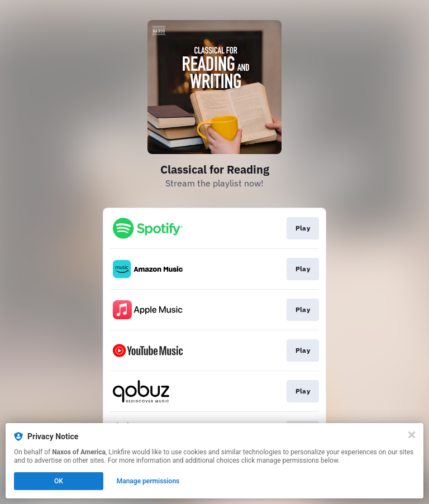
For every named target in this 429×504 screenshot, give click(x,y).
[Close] (412, 435)
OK (59, 481)
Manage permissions (148, 481)
